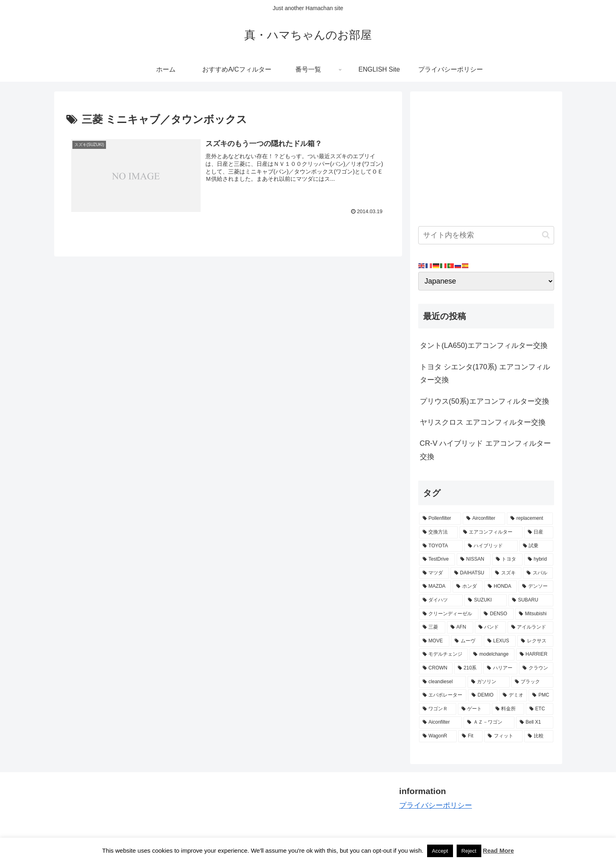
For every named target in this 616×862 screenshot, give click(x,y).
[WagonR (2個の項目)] (438, 736)
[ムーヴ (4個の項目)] (466, 641)
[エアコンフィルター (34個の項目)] (491, 532)
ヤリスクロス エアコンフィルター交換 (483, 422)
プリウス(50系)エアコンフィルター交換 (485, 401)
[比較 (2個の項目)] (539, 736)
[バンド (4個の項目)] (490, 627)
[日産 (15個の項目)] (539, 532)
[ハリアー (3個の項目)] (500, 668)
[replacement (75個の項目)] (530, 519)
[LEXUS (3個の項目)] (500, 641)
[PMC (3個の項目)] (541, 695)
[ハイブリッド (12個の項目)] (491, 546)
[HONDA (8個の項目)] (501, 587)
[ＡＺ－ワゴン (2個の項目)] (489, 722)
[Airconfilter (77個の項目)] (484, 519)
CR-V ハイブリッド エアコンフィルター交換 (485, 450)
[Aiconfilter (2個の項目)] (440, 722)
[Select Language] (486, 281)
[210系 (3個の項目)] (468, 668)
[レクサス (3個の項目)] (535, 641)
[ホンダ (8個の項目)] (468, 587)
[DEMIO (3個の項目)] (483, 695)
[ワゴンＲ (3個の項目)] (438, 709)
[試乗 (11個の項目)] (536, 546)
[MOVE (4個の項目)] (434, 641)
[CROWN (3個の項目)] (436, 668)
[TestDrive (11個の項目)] (437, 559)
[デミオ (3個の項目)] (513, 695)
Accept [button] (440, 851)
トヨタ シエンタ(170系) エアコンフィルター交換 (485, 373)
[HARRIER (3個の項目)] (535, 654)
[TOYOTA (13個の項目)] (441, 546)
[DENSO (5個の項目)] (497, 614)
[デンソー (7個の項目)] (536, 587)
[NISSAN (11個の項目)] (474, 559)
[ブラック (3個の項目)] (532, 682)
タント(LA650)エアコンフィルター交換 (484, 345)
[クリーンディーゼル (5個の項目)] (449, 614)
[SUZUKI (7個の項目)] (486, 600)
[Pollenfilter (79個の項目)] (440, 519)
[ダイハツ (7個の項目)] (441, 600)
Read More (499, 850)
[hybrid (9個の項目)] (539, 559)
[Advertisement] (486, 156)
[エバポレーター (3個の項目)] (443, 695)
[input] (486, 235)
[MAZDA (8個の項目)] (435, 587)
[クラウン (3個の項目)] (536, 668)
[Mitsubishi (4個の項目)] (534, 614)
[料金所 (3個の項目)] (508, 709)
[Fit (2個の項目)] (470, 736)
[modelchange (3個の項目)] (492, 654)
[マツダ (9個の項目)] (434, 573)
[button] (546, 235)
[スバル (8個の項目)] (538, 573)
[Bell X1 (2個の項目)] (535, 722)
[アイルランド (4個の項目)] (530, 627)
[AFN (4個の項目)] (460, 627)
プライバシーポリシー (436, 805)
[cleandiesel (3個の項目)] (442, 682)
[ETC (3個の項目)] (540, 709)
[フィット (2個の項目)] (503, 736)
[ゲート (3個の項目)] (474, 709)
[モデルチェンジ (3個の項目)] (444, 654)
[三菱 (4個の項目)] (432, 627)
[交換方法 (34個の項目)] (438, 532)
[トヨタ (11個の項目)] (507, 559)
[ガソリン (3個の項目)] (489, 682)
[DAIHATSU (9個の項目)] (470, 573)
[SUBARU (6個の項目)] (531, 600)
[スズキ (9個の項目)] (506, 573)
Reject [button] (469, 851)
